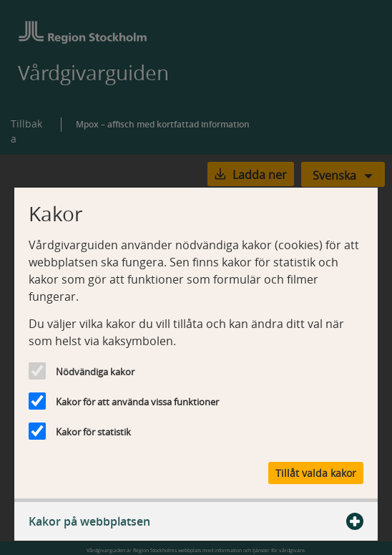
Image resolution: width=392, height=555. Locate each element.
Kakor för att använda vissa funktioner (137, 402)
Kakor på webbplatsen (196, 521)
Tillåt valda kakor (316, 473)
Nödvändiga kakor (95, 372)
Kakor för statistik (93, 432)
